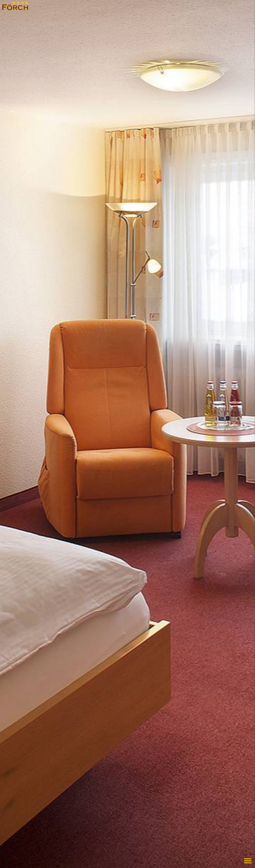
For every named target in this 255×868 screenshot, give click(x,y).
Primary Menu (248, 861)
